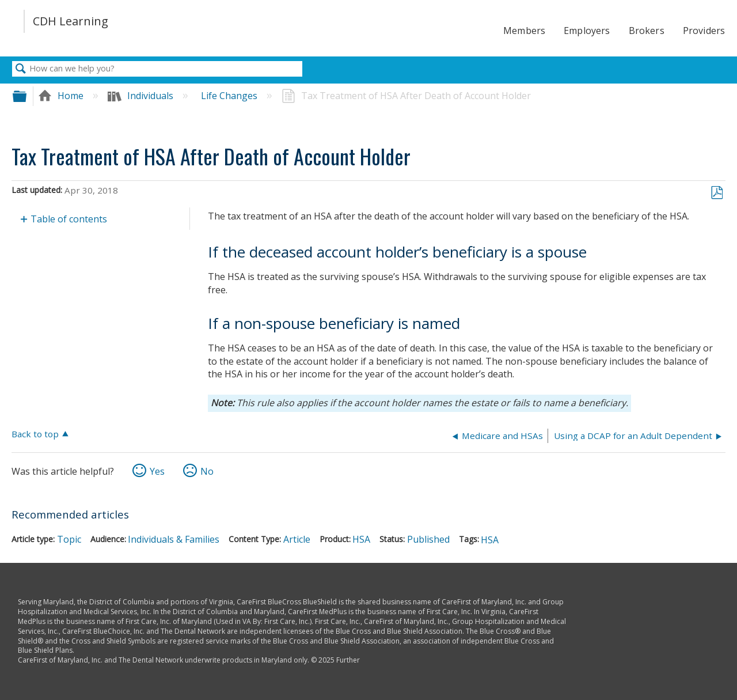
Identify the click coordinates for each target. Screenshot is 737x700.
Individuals (142, 96)
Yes (157, 471)
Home (62, 96)
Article (297, 539)
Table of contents (69, 219)
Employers (587, 31)
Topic (69, 539)
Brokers (647, 31)
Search (21, 69)
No (207, 471)
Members (524, 31)
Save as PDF (717, 193)
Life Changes (230, 96)
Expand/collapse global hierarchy (27, 96)
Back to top (35, 434)
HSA (361, 539)
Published (428, 539)
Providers (704, 31)
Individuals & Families (174, 539)
